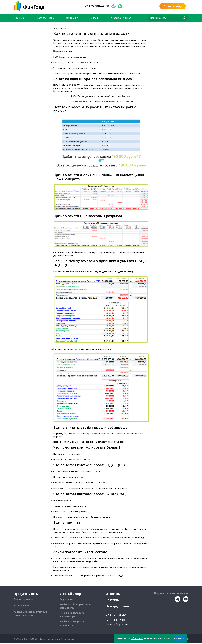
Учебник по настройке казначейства (72, 624)
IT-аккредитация (118, 606)
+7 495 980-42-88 (97, 6)
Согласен (179, 638)
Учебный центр (70, 594)
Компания (71, 18)
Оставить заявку (172, 6)
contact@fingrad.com (117, 625)
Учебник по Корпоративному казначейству (75, 606)
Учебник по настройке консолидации (72, 615)
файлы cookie (137, 638)
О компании (114, 594)
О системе (19, 18)
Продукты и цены (45, 18)
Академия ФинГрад (121, 18)
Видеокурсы (66, 599)
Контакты (95, 18)
